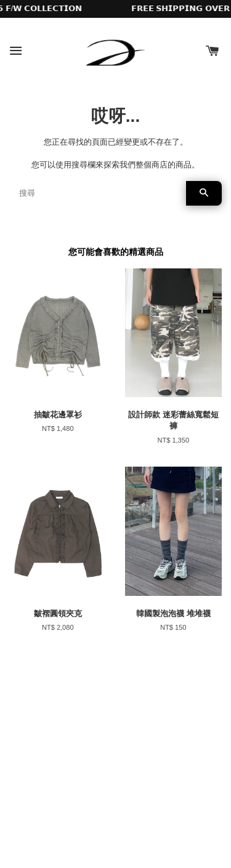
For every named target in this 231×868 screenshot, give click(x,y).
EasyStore (157, 824)
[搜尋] (98, 193)
